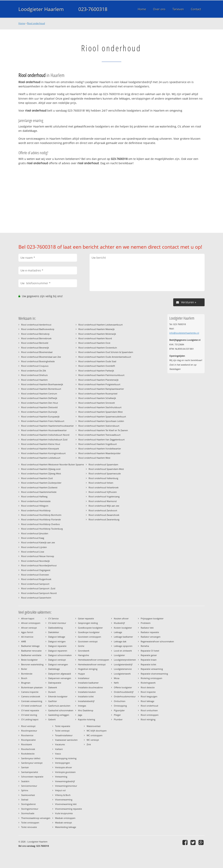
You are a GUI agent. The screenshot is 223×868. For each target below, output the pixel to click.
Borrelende (27, 674)
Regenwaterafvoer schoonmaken (157, 641)
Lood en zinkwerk (123, 651)
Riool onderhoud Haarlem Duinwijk (39, 412)
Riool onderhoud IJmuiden (35, 533)
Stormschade (28, 813)
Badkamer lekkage (30, 646)
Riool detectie (148, 687)
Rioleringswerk (148, 683)
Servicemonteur (29, 786)
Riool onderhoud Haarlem (34, 380)
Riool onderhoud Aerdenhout (36, 325)
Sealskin (25, 781)
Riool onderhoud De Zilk (34, 371)
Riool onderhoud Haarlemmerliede (39, 492)
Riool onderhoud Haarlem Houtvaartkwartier (44, 430)
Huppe (81, 674)
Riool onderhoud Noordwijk (35, 561)
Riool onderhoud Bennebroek (36, 338)
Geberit (52, 719)
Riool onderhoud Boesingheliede (38, 361)
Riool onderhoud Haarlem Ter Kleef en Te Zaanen (103, 430)
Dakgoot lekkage (57, 637)
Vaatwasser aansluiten (66, 740)
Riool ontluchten (149, 710)
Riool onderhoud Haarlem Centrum (39, 394)
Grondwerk (84, 651)
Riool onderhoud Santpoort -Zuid (38, 588)
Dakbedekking (55, 628)
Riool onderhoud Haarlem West (94, 458)
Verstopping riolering (66, 758)
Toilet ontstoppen (30, 823)
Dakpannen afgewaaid (60, 674)
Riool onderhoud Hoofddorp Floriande (41, 519)
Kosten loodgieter (123, 628)
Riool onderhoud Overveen (35, 575)
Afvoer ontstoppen (31, 623)
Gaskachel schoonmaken (61, 710)
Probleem (146, 623)
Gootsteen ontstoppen (90, 637)
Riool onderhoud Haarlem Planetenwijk (98, 380)
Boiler (24, 669)
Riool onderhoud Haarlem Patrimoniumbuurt (101, 375)
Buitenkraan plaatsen (32, 687)
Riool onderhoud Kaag (33, 538)
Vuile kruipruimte (64, 813)
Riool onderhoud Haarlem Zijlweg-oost (41, 469)
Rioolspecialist (28, 740)
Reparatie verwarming (152, 669)
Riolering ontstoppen (151, 678)
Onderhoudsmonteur (125, 696)
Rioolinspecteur (29, 731)
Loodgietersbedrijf (123, 664)
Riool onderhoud (36, 23)
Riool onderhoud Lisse (33, 552)
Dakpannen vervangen (60, 678)
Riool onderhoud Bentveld (35, 343)
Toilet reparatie (63, 726)
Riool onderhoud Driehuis (34, 375)
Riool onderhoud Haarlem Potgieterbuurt (99, 384)
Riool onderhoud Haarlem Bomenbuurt (41, 389)
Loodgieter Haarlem (41, 9)
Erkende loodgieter (58, 696)
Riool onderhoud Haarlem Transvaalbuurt (99, 435)
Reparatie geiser (149, 655)
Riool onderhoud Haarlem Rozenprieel (98, 394)
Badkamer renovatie (31, 651)
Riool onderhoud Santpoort (35, 584)
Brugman (26, 683)
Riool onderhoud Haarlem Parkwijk (96, 371)
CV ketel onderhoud (31, 706)
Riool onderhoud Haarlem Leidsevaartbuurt (101, 325)
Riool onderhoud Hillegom (35, 506)
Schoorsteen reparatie (32, 777)
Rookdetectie (28, 754)
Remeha (145, 646)
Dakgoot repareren (58, 651)
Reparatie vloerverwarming (154, 674)
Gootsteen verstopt (88, 641)
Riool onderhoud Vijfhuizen (103, 492)
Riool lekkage (147, 701)
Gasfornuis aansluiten (59, 706)
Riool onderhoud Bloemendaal (37, 352)
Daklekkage (54, 669)
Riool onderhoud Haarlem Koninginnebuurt (43, 453)
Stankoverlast (28, 795)
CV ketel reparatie (30, 710)
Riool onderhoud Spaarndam (103, 464)
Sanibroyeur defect (31, 758)
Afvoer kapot (28, 618)
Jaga (80, 715)
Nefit (116, 683)
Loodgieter (119, 655)
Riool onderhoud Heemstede (36, 501)
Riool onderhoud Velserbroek (104, 487)
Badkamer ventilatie (31, 655)
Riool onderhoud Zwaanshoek (104, 515)
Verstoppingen (63, 763)
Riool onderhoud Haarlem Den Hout (40, 403)
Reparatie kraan (149, 660)
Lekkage (118, 632)
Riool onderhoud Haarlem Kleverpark (40, 449)
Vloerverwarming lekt (66, 804)
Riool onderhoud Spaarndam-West (106, 469)
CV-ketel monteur (57, 623)
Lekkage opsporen (123, 646)
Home (22, 23)
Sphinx (25, 790)
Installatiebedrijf (86, 701)
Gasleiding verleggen (59, 715)
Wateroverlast (94, 726)
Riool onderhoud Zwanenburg (104, 519)
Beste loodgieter (29, 660)
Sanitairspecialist (30, 772)
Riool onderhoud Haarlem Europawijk (40, 417)
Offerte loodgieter (123, 687)
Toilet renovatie (29, 827)
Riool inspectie (148, 692)
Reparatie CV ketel (150, 651)
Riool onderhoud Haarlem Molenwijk (97, 334)
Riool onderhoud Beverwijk (35, 348)
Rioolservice (27, 735)
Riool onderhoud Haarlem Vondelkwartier (100, 449)
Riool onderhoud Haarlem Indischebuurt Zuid (44, 439)
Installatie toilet (86, 696)
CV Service (53, 618)
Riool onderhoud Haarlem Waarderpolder (99, 453)
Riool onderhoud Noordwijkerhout (39, 565)
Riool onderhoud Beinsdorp (35, 334)
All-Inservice (27, 637)
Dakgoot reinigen (57, 641)
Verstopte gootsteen (65, 772)
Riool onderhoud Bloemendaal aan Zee (41, 357)
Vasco (58, 754)
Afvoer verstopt (29, 628)
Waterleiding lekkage (66, 827)
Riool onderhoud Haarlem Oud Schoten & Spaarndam (106, 352)
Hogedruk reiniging (88, 669)
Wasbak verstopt (63, 823)
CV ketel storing (29, 715)
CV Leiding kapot (30, 719)
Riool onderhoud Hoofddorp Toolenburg (42, 529)
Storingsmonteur (30, 809)
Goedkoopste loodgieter (90, 628)
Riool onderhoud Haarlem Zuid (37, 478)
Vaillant (59, 749)
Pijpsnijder (119, 710)
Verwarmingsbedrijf (65, 781)
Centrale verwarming (32, 701)
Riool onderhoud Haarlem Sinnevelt (97, 403)
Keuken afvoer (121, 618)
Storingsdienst (28, 804)
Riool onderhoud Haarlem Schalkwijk (97, 398)
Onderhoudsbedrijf (124, 692)
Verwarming (61, 777)
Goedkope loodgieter (89, 632)
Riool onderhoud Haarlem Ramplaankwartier (101, 389)
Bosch (24, 678)
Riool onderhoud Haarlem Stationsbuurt (99, 426)
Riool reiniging (148, 719)
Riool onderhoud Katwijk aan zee (38, 542)
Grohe (81, 646)
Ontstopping (120, 706)
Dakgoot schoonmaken (60, 655)
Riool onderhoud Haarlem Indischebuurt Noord (45, 435)
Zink (89, 744)
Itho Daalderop (86, 710)
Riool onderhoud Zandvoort (103, 510)
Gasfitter (53, 701)
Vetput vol (60, 790)
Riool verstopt (28, 726)
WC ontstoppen (95, 735)
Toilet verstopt (62, 731)
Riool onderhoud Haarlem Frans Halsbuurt (43, 421)
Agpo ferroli (27, 632)
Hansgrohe (83, 655)
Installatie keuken (87, 692)
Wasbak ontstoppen (65, 818)
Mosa (117, 678)
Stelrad (25, 800)
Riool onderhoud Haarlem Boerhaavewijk (42, 384)
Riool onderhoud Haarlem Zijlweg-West (41, 473)
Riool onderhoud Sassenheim (36, 598)
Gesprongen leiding (88, 623)
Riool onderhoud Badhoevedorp (38, 329)
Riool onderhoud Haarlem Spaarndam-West (101, 412)
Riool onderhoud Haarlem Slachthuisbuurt (100, 407)
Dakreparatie (55, 683)
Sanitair (25, 767)
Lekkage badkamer (123, 637)
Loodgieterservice (123, 669)
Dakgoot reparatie (57, 646)
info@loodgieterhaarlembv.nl (184, 333)
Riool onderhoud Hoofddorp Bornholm (41, 515)
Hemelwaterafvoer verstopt (92, 664)
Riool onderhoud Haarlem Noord (95, 338)
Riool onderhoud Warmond (103, 501)
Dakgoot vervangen (58, 664)
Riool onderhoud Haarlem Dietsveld (39, 407)
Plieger (117, 715)
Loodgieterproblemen (125, 660)
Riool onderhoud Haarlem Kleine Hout (41, 444)
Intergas (82, 706)
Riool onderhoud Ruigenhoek (36, 579)
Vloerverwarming (64, 800)
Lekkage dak (120, 641)
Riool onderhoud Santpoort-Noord (39, 593)
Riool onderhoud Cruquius (35, 366)
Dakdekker (54, 632)
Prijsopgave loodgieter (152, 618)
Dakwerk (53, 687)
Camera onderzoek (31, 696)
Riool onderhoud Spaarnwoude (105, 473)
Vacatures (60, 744)
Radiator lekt (147, 628)
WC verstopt (93, 740)
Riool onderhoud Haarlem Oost (94, 343)
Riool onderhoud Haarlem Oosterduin (98, 348)
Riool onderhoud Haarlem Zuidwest (39, 487)
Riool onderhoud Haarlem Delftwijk (39, 398)
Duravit (52, 692)
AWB (24, 641)
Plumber (118, 719)
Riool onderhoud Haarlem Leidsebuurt (41, 458)
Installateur (84, 678)
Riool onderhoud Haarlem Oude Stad (97, 361)
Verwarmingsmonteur (66, 786)
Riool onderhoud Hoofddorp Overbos (40, 524)
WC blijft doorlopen (97, 731)
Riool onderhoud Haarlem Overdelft (97, 366)
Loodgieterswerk (122, 674)
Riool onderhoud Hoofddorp (36, 510)
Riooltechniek (28, 749)
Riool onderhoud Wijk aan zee (104, 506)
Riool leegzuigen (149, 696)
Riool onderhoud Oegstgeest (36, 570)
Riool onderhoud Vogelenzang (104, 496)
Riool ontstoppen (150, 715)
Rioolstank (27, 744)
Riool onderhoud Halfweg (34, 496)
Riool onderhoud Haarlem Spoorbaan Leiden (101, 421)
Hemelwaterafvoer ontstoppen (94, 660)
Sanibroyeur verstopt (32, 763)
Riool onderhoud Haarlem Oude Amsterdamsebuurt (105, 357)
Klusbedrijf (119, 623)
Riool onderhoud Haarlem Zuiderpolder (41, 483)
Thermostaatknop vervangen (36, 818)
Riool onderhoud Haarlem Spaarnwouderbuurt (102, 417)
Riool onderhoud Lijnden (34, 547)
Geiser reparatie (86, 618)
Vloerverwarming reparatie (68, 809)
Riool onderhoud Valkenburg (103, 478)
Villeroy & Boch (63, 795)
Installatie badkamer (88, 683)
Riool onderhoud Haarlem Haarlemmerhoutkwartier (47, 426)
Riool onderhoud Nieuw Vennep (38, 556)
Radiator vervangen (151, 637)
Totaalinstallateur (64, 735)
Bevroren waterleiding (32, 664)
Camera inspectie (30, 692)
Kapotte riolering (87, 719)
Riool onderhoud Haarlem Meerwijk (97, 329)
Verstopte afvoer (63, 767)
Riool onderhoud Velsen (101, 483)
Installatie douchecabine (90, 687)
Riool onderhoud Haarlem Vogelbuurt (98, 444)
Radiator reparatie (150, 632)
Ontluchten (120, 701)
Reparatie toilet (148, 664)
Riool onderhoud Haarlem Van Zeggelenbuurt (102, 439)
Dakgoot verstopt (57, 660)
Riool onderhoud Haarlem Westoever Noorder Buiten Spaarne (53, 464)
